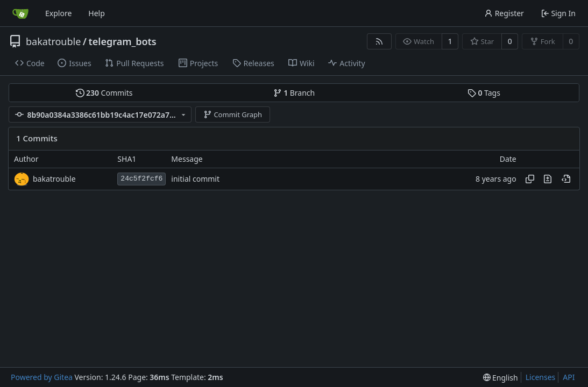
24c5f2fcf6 (141, 179)
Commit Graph (233, 114)
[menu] (501, 378)
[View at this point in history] (566, 179)
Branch (294, 93)
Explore (58, 13)
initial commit (195, 179)
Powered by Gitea (42, 377)
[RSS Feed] (379, 41)
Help (97, 13)
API (569, 377)
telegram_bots (123, 41)
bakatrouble (53, 41)
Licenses (541, 377)
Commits (104, 93)
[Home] (20, 13)
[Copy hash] (530, 179)
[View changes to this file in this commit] (548, 179)
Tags (484, 93)
